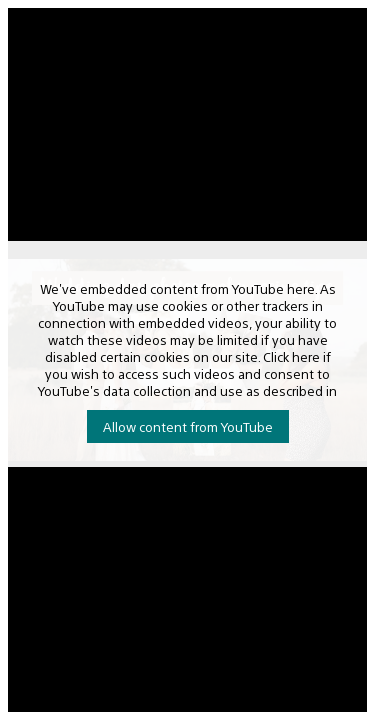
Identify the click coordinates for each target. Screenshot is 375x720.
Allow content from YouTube (188, 426)
